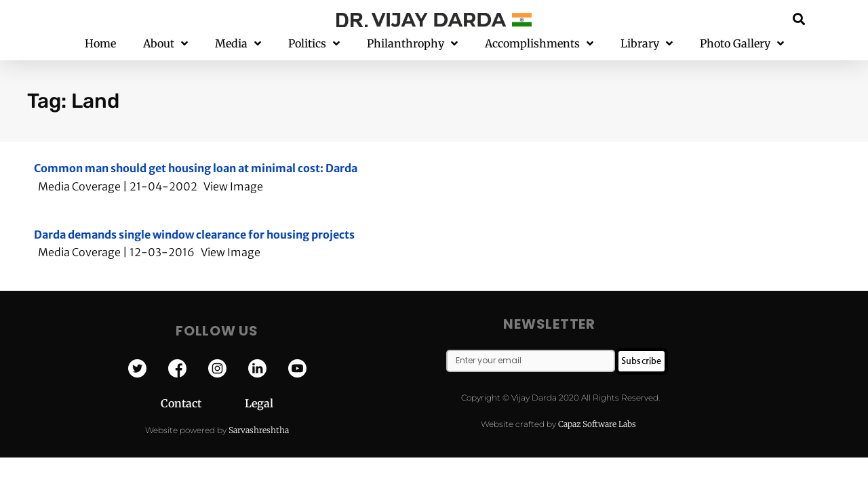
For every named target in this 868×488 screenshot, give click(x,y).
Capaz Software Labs (597, 424)
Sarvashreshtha (259, 430)
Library (647, 44)
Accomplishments (539, 44)
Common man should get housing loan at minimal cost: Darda (196, 168)
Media (238, 44)
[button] (799, 19)
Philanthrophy (412, 44)
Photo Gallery (742, 44)
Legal (259, 403)
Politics (314, 44)
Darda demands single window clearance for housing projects (194, 235)
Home (100, 43)
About (165, 44)
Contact (203, 403)
